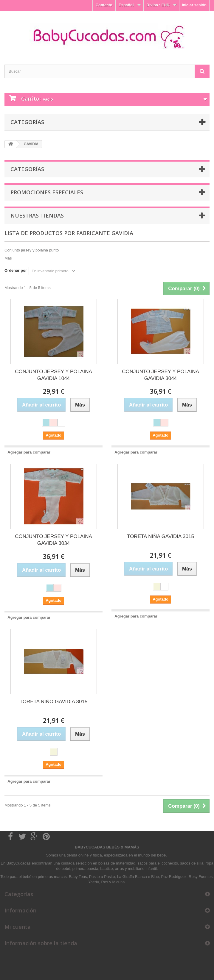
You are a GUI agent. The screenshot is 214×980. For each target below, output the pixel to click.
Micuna (118, 882)
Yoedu (94, 882)
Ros (105, 882)
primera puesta (85, 869)
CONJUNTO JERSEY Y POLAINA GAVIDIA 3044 (160, 375)
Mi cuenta (18, 927)
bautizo (107, 869)
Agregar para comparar (29, 452)
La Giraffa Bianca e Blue (138, 877)
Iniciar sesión (194, 5)
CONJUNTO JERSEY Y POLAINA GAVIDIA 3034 (53, 540)
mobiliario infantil (142, 869)
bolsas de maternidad (117, 863)
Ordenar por (16, 270)
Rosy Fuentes (201, 877)
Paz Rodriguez (174, 877)
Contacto (104, 5)
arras (120, 869)
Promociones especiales (47, 192)
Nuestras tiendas (37, 215)
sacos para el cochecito (158, 863)
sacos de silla (192, 863)
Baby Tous (78, 877)
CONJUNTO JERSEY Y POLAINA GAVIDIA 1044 (53, 375)
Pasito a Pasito (102, 877)
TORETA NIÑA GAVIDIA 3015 (160, 536)
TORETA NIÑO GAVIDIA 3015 (54, 702)
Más (8, 258)
